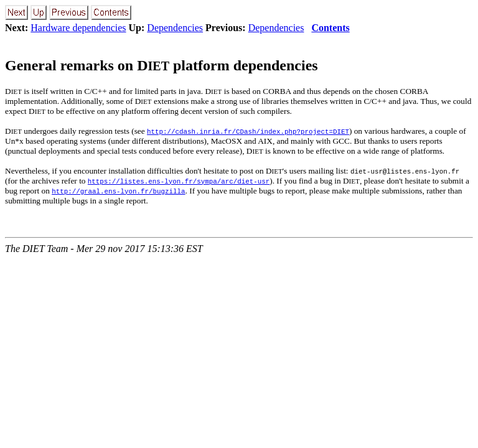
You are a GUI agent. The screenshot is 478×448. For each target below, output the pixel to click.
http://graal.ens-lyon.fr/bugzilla (118, 191)
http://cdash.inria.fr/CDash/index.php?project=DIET (248, 131)
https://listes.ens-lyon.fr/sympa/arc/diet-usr (179, 181)
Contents (330, 28)
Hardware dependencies (78, 28)
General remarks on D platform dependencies (162, 65)
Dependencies (175, 28)
